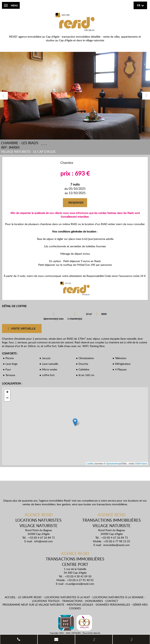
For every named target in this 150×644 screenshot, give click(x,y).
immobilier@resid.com (117, 545)
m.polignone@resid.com (80, 584)
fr (139, 5)
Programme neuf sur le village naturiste (33, 605)
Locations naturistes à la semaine (118, 597)
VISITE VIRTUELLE (22, 329)
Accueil (10, 597)
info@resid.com (43, 541)
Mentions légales (80, 605)
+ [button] (7, 392)
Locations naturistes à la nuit (67, 597)
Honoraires (94, 601)
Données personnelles (113, 605)
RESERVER (76, 203)
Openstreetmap (113, 464)
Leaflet (90, 464)
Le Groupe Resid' (30, 597)
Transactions (72, 601)
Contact (112, 601)
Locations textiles (46, 601)
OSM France (141, 464)
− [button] (7, 398)
